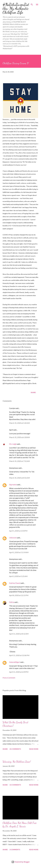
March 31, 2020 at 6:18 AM (20, 437)
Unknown (13, 538)
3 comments (15, 850)
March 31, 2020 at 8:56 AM (20, 478)
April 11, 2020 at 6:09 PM (19, 672)
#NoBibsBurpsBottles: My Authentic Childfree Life (16, 8)
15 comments (15, 785)
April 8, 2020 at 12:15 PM (19, 595)
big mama (13, 485)
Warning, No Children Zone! (17, 762)
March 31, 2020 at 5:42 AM (20, 423)
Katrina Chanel (15, 583)
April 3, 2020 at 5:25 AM (18, 576)
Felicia (12, 602)
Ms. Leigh (13, 444)
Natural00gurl (15, 662)
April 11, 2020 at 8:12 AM (19, 634)
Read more (34, 749)
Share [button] (33, 392)
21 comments (15, 749)
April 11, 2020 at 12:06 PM (19, 655)
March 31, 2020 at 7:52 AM (20, 461)
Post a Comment (9, 678)
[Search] (32, 4)
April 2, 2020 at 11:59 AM (19, 552)
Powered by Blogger (21, 862)
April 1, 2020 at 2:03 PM (18, 531)
